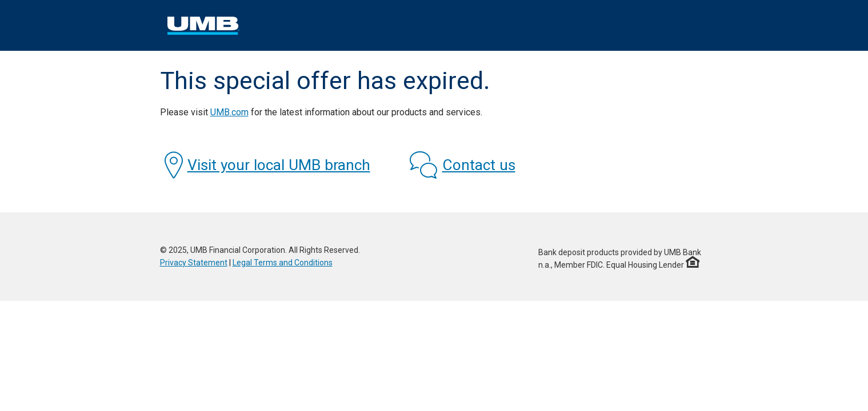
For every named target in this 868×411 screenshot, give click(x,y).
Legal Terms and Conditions (283, 263)
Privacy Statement (194, 263)
